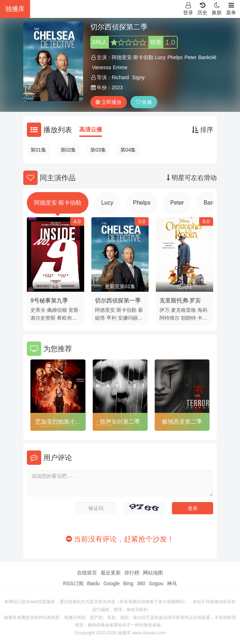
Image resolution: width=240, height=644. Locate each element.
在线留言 (87, 573)
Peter (190, 57)
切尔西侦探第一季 (118, 300)
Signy (138, 77)
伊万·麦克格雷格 (178, 310)
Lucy (160, 57)
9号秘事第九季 (49, 300)
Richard (120, 77)
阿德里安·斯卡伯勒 (133, 57)
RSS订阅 (73, 583)
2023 (117, 87)
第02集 (68, 150)
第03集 (98, 150)
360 (141, 583)
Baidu (93, 583)
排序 (203, 130)
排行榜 (132, 573)
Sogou (156, 583)
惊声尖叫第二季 (120, 422)
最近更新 (111, 573)
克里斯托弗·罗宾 (180, 300)
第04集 (128, 150)
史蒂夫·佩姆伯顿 (49, 310)
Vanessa (102, 67)
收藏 (144, 102)
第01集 (38, 150)
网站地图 (153, 573)
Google (112, 583)
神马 (172, 583)
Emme (120, 67)
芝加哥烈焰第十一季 (58, 423)
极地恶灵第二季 (182, 422)
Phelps (175, 57)
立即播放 (109, 102)
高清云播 (91, 130)
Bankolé (207, 57)
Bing (128, 583)
